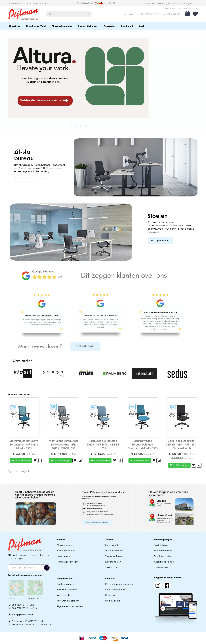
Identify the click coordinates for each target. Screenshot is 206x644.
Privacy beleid (113, 601)
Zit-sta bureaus (64, 545)
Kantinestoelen (113, 562)
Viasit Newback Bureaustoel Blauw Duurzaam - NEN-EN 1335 (143, 445)
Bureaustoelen (113, 545)
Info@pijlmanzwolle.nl (21, 615)
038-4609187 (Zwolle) (21, 605)
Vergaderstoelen (114, 556)
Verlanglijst (195, 14)
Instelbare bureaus (66, 551)
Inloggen (169, 9)
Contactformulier (66, 584)
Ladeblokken (161, 567)
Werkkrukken (112, 567)
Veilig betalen (64, 595)
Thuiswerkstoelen (114, 551)
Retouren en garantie (68, 601)
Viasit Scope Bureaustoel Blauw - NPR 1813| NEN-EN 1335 (103, 445)
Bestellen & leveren (67, 590)
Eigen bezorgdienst (115, 590)
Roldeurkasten (162, 545)
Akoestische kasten (164, 562)
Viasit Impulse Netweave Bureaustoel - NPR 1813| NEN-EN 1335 (24, 445)
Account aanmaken (188, 9)
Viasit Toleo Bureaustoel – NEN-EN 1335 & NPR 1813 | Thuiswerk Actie (182, 445)
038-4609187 (173, 14)
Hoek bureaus (64, 556)
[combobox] (69, 14)
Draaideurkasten (163, 556)
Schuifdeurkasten (163, 551)
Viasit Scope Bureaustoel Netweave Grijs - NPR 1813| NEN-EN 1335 (63, 445)
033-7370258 (146, 14)
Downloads (111, 595)
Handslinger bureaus (68, 562)
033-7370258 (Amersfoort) (23, 608)
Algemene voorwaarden (70, 606)
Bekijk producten (160, 240)
